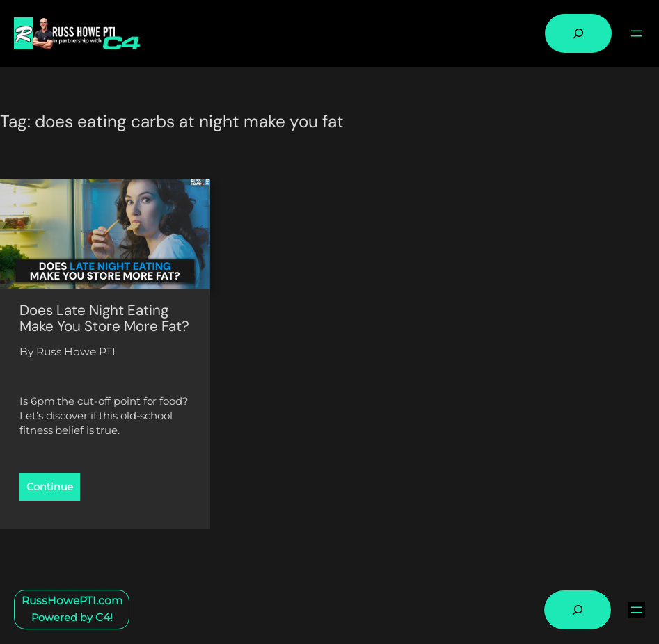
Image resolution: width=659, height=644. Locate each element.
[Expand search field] (578, 33)
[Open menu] (637, 33)
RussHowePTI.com (72, 601)
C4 (103, 617)
